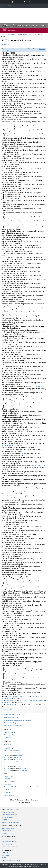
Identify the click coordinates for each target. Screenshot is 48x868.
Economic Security (22, 34)
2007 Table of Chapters (11, 723)
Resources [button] (8, 710)
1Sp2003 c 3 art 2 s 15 (38, 700)
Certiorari (7, 779)
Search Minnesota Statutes (12, 715)
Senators (4, 833)
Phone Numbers (7, 844)
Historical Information (8, 812)
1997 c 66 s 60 (37, 696)
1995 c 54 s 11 (13, 696)
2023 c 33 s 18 (19, 755)
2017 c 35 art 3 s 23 (25, 768)
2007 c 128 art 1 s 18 (14, 704)
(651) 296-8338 (6, 841)
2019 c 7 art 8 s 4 (19, 762)
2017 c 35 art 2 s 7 (20, 766)
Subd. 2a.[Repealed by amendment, (15, 387)
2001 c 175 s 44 (24, 700)
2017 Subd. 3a (7, 768)
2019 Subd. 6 (7, 762)
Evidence (7, 792)
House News (6, 853)
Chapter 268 (32, 34)
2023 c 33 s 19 (19, 757)
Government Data (9, 795)
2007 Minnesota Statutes (8, 34)
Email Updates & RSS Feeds (11, 860)
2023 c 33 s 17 (19, 751)
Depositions (8, 784)
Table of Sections (9, 732)
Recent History (8, 748)
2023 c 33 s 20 (19, 760)
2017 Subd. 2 (7, 766)
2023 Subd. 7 (7, 760)
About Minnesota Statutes (12, 717)
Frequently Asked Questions (10, 822)
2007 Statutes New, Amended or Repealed (17, 720)
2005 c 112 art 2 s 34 (35, 387)
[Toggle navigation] (4, 6)
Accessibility (5, 820)
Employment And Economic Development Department (21, 787)
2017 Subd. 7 (7, 771)
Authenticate (6, 44)
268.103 (33, 193)
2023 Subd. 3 (7, 757)
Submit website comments (10, 847)
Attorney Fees (8, 776)
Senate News (6, 855)
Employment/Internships (9, 815)
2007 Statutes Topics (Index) (13, 726)
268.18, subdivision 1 (9, 445)
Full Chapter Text (9, 735)
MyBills (4, 858)
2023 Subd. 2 (7, 753)
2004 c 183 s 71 (7, 702)
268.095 (24, 453)
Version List (7, 738)
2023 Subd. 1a (7, 751)
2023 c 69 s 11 (19, 753)
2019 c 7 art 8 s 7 (24, 764)
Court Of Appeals (9, 781)
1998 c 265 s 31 (7, 698)
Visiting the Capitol (7, 817)
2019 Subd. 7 (7, 764)
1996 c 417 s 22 (24, 696)
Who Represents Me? (8, 828)
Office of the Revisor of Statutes (24, 25)
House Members (7, 831)
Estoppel (7, 790)
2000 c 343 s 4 (12, 700)
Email (15, 841)
